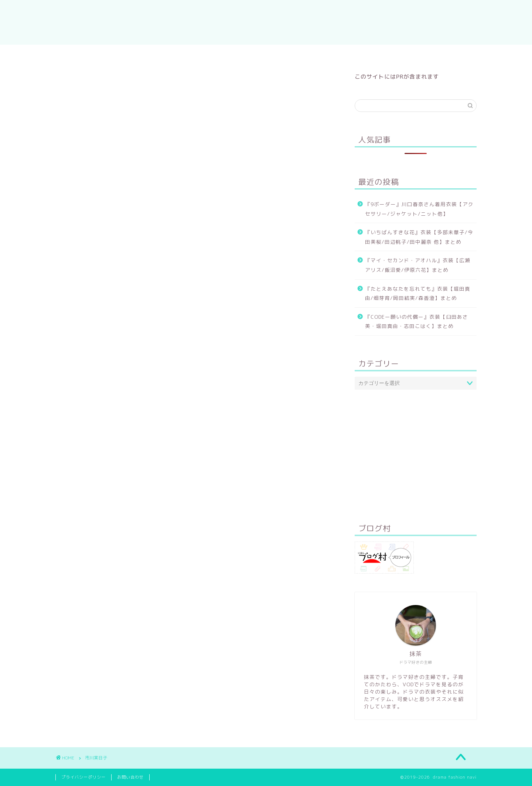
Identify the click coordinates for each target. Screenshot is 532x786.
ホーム (170, 54)
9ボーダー (357, 54)
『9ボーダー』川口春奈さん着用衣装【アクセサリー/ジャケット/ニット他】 (419, 209)
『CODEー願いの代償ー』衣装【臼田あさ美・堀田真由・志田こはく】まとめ (417, 322)
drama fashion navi (266, 22)
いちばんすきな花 (304, 54)
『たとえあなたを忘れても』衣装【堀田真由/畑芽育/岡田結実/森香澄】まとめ (418, 293)
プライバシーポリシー (83, 777)
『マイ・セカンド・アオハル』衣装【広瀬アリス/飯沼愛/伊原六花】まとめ (418, 265)
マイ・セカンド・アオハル (230, 54)
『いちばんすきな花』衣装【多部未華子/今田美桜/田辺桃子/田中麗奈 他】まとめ (419, 237)
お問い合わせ (130, 777)
